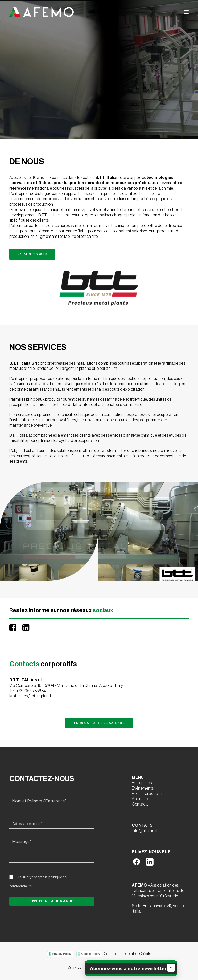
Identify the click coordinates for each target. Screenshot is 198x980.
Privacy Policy (62, 954)
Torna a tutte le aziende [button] (99, 723)
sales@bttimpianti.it (36, 696)
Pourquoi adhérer (147, 794)
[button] (186, 12)
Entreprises (142, 783)
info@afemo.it (145, 831)
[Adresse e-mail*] (52, 824)
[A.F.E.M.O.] (42, 12)
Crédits (145, 954)
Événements (143, 788)
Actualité (140, 799)
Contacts (140, 804)
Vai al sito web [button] (32, 254)
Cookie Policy (91, 954)
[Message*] (52, 850)
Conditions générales (121, 954)
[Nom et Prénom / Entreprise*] (52, 801)
